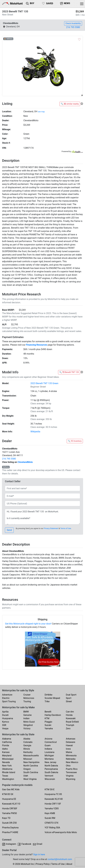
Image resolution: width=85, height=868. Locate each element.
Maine (69, 752)
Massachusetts (31, 756)
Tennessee (71, 772)
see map (41, 112)
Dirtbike (49, 695)
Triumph (70, 725)
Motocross (29, 698)
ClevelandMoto (25, 462)
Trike (47, 701)
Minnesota (71, 756)
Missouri (28, 759)
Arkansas (71, 739)
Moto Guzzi (29, 722)
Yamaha (49, 728)
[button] (82, 104)
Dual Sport (71, 695)
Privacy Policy (43, 864)
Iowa (68, 749)
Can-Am (70, 712)
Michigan (49, 756)
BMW (26, 712)
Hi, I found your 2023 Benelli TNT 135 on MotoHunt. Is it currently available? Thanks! (42, 517)
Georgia (27, 745)
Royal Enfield (72, 722)
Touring (27, 701)
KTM (47, 718)
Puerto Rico (72, 769)
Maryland (7, 756)
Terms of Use (66, 528)
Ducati (5, 715)
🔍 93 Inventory (75, 441)
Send (9, 530)
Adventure (7, 695)
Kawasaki (71, 718)
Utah (26, 776)
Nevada (6, 762)
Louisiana (50, 752)
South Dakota (51, 772)
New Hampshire (31, 762)
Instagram (11, 844)
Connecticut (51, 742)
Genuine (27, 715)
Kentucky (28, 752)
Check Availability (73, 23)
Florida (6, 745)
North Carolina (31, 766)
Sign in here (39, 854)
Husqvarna (8, 718)
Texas (5, 776)
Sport (69, 698)
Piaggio (48, 722)
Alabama (7, 739)
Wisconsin (50, 779)
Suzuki (48, 725)
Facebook (26, 844)
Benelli (48, 712)
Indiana (48, 749)
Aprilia (5, 712)
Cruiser (27, 695)
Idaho (5, 749)
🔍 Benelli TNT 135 (69, 372)
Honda (69, 715)
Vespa (5, 728)
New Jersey (51, 762)
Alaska (27, 739)
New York (7, 766)
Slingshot (28, 725)
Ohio (68, 766)
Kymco (6, 722)
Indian (27, 718)
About (69, 864)
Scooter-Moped (52, 698)
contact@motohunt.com (60, 859)
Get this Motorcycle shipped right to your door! (28, 624)
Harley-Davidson (53, 715)
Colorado (28, 742)
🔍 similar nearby (70, 104)
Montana (49, 759)
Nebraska (71, 759)
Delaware (70, 742)
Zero (68, 728)
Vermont (49, 776)
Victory (27, 728)
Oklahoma (7, 769)
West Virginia (30, 779)
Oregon (27, 769)
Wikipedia (35, 432)
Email (39, 844)
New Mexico (72, 762)
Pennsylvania (51, 769)
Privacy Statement (51, 528)
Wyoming (71, 779)
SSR (4, 725)
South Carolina (31, 772)
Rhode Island (9, 772)
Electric (6, 698)
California (7, 742)
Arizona (48, 739)
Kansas (6, 752)
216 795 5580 (73, 27)
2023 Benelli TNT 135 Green (44, 383)
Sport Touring (9, 701)
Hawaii (69, 745)
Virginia (70, 776)
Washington (8, 779)
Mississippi (8, 759)
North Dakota (51, 766)
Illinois (27, 749)
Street (69, 701)
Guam (48, 745)
